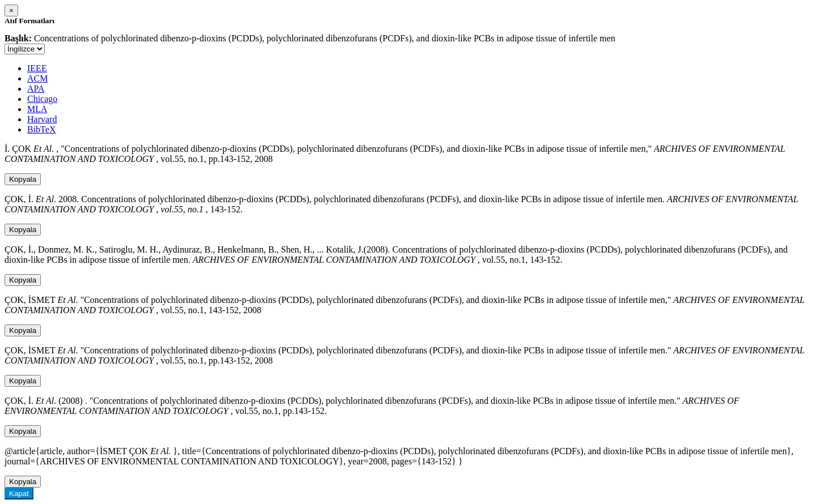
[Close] (11, 10)
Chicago (42, 99)
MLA (37, 109)
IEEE (37, 68)
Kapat (19, 494)
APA (36, 89)
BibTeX (41, 129)
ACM (37, 78)
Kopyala (23, 179)
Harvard (42, 119)
